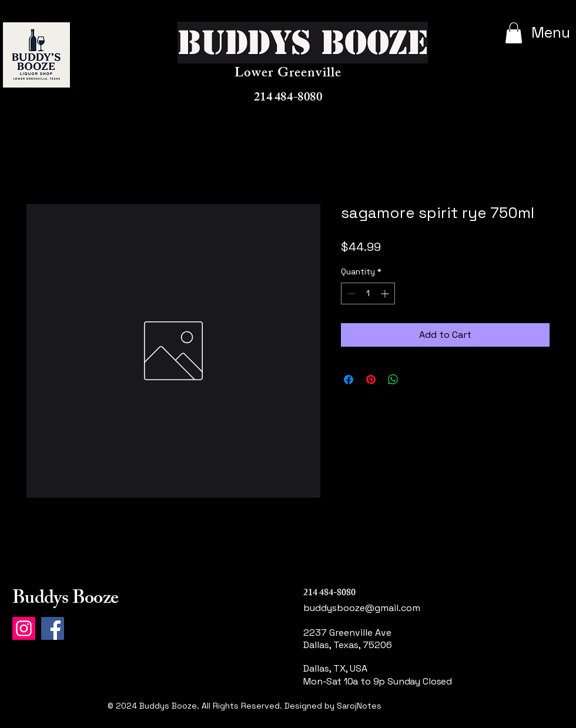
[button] (514, 33)
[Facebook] (53, 628)
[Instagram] (24, 628)
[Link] (348, 719)
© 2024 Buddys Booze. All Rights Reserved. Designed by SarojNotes (245, 706)
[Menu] (539, 32)
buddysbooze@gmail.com (362, 608)
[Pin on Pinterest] (371, 380)
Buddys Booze (65, 600)
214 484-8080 (288, 98)
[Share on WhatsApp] (393, 380)
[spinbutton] (368, 293)
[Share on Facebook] (349, 380)
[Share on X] (416, 380)
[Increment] (386, 293)
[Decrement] (350, 293)
